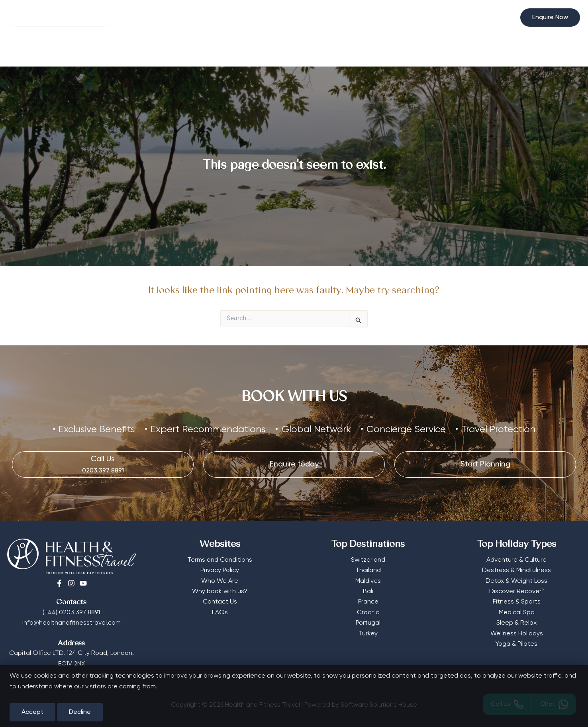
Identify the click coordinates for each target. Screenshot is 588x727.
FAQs (220, 613)
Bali (368, 592)
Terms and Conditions (220, 560)
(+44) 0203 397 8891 (71, 613)
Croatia (368, 613)
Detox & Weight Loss (516, 581)
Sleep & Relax (516, 623)
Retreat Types (232, 51)
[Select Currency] (504, 14)
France (368, 602)
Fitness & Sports (517, 602)
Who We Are (220, 581)
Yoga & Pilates (516, 644)
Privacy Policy (220, 570)
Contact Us (220, 602)
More (338, 51)
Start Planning (419, 51)
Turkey (368, 634)
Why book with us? (220, 592)
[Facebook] (59, 583)
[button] (550, 18)
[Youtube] (83, 583)
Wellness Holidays (517, 634)
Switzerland (368, 560)
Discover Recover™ (517, 592)
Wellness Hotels (171, 51)
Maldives (368, 581)
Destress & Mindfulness (516, 570)
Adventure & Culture (516, 560)
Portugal (368, 623)
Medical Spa (517, 613)
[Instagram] (71, 583)
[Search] (60, 18)
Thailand (368, 570)
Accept (32, 712)
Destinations (292, 51)
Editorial (374, 51)
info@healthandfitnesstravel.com (72, 623)
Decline (80, 712)
